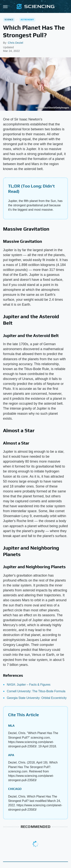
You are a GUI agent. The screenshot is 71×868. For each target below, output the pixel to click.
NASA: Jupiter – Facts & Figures (29, 685)
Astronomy (27, 20)
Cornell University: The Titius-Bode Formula (36, 691)
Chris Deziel (15, 43)
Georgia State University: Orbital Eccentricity (37, 698)
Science (9, 20)
